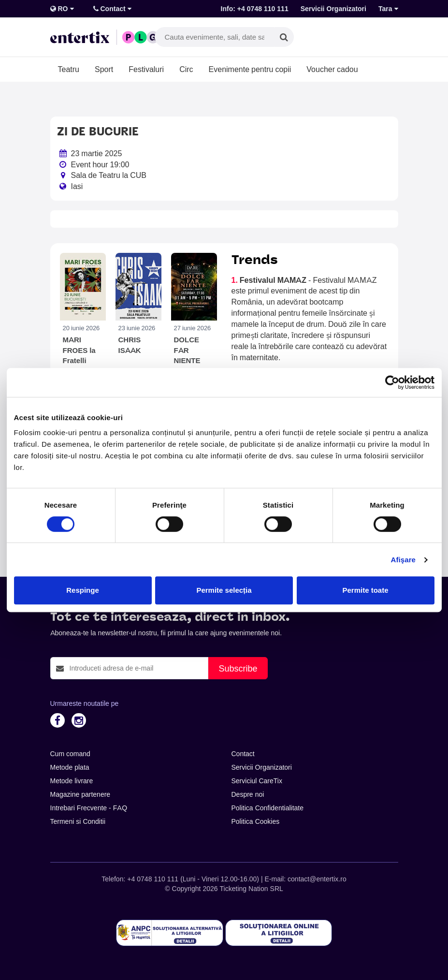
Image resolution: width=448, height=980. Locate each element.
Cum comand (70, 754)
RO (62, 9)
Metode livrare (72, 781)
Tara (388, 9)
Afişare (404, 560)
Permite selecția (224, 590)
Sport (104, 69)
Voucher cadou (332, 69)
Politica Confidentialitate (268, 808)
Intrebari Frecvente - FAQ (89, 808)
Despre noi (248, 794)
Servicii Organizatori (333, 9)
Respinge (83, 590)
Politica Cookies (256, 821)
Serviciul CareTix (257, 781)
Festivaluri (146, 69)
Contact (112, 9)
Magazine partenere (80, 794)
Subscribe (238, 668)
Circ (186, 69)
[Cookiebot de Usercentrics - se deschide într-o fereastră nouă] (392, 382)
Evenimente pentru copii (250, 69)
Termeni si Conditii (78, 821)
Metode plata (70, 767)
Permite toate (365, 590)
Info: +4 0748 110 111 (255, 9)
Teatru (69, 69)
